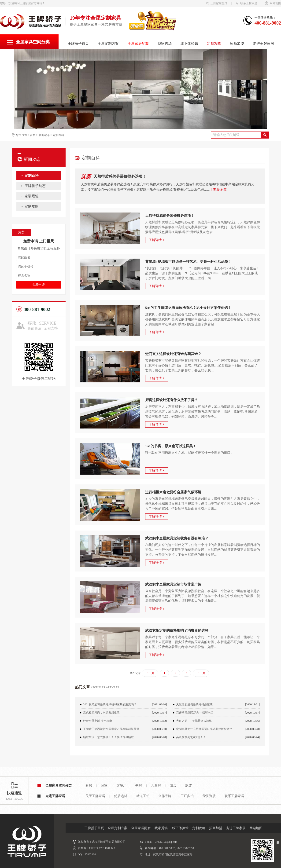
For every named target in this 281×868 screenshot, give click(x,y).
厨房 (89, 786)
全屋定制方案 (108, 44)
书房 (139, 786)
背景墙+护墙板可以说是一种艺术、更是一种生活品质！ (188, 262)
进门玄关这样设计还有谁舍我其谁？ (173, 354)
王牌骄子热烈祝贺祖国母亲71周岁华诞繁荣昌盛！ (111, 730)
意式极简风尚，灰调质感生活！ (103, 713)
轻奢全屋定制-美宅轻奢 (98, 721)
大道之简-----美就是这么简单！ (195, 721)
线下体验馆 (189, 44)
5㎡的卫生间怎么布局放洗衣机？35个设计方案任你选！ (188, 308)
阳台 (173, 786)
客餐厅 (122, 786)
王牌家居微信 (217, 3)
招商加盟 (237, 44)
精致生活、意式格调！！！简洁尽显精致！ (110, 737)
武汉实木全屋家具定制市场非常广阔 (173, 584)
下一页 (201, 673)
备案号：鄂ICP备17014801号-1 (97, 848)
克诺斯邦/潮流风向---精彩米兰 (195, 713)
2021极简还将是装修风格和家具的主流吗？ (110, 704)
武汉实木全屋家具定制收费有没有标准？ (177, 538)
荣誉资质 (209, 796)
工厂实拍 (187, 796)
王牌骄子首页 (78, 44)
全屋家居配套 (141, 828)
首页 (33, 135)
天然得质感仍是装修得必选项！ (120, 176)
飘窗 (189, 786)
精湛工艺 (143, 796)
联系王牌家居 (246, 3)
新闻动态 (44, 135)
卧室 (104, 786)
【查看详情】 (219, 190)
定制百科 (59, 135)
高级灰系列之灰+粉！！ (191, 737)
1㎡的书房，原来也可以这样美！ (171, 446)
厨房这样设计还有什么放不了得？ (172, 400)
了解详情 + (157, 240)
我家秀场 (165, 44)
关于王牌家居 (95, 796)
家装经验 (32, 196)
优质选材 (121, 796)
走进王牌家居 (263, 44)
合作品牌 (165, 796)
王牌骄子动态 (35, 186)
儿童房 (156, 786)
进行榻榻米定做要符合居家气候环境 (173, 492)
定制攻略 (214, 44)
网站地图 (273, 3)
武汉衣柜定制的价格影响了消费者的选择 (177, 630)
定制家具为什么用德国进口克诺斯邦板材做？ (204, 729)
